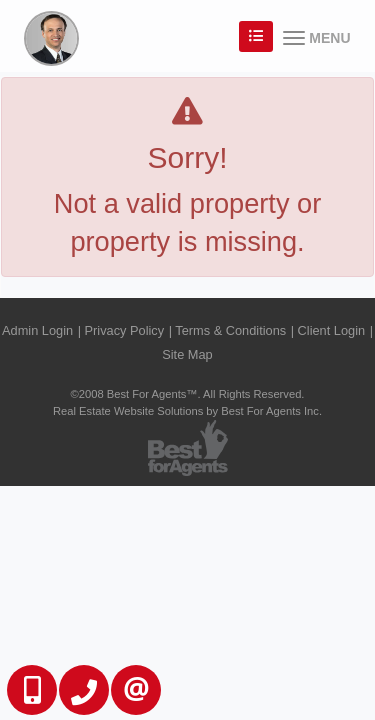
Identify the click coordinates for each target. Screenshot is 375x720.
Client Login (332, 330)
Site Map (187, 354)
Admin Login (37, 330)
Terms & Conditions (230, 330)
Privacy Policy (125, 330)
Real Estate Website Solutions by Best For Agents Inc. (187, 411)
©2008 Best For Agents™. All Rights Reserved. (188, 394)
